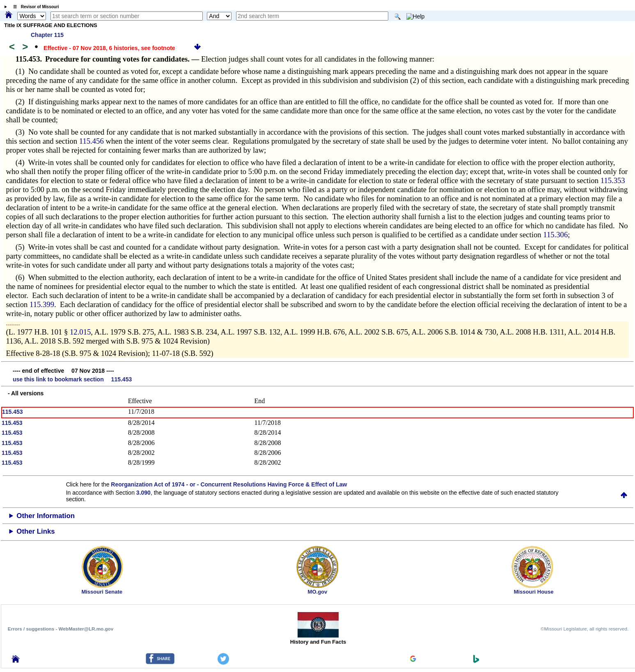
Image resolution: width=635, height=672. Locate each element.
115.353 (613, 180)
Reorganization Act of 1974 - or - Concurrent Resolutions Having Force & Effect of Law (229, 484)
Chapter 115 (47, 35)
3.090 (143, 493)
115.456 (92, 141)
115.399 (42, 304)
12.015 (80, 332)
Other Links (36, 531)
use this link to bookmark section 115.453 (72, 379)
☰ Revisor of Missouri (34, 7)
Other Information (46, 516)
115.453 (13, 412)
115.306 (555, 235)
